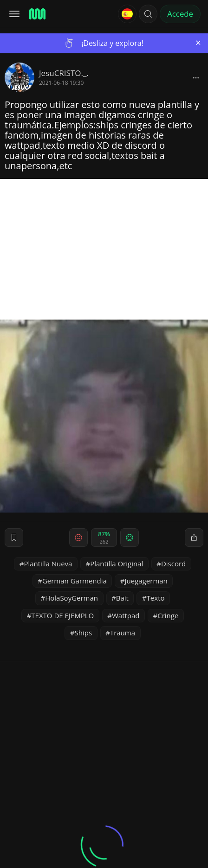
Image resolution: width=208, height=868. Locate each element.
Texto (156, 598)
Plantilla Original (117, 564)
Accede (180, 14)
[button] (148, 14)
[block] (196, 77)
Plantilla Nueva (48, 564)
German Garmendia (75, 581)
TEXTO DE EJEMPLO (62, 615)
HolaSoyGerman (71, 598)
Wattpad (126, 615)
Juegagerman (146, 581)
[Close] (198, 43)
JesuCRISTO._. (64, 73)
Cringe (168, 615)
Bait (122, 598)
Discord (173, 564)
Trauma (123, 633)
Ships (84, 633)
